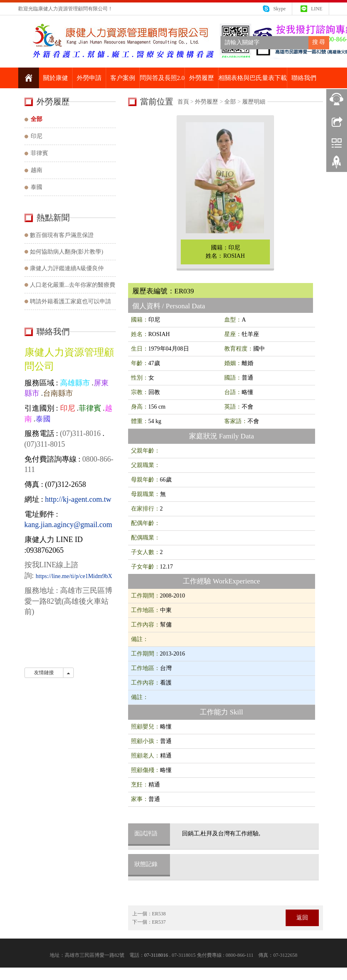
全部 (230, 102)
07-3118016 (156, 955)
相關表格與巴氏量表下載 (253, 78)
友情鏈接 (44, 673)
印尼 (36, 136)
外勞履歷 (201, 78)
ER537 (159, 922)
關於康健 (56, 78)
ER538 (159, 914)
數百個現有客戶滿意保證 (62, 235)
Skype (279, 9)
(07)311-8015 (45, 444)
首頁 (183, 102)
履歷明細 (254, 102)
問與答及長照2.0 (162, 78)
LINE (317, 9)
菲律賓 (39, 153)
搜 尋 (319, 42)
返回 (302, 918)
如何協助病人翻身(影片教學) (67, 252)
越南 (36, 170)
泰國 (36, 187)
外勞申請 (89, 78)
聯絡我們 (304, 78)
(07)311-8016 (79, 433)
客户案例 (123, 78)
